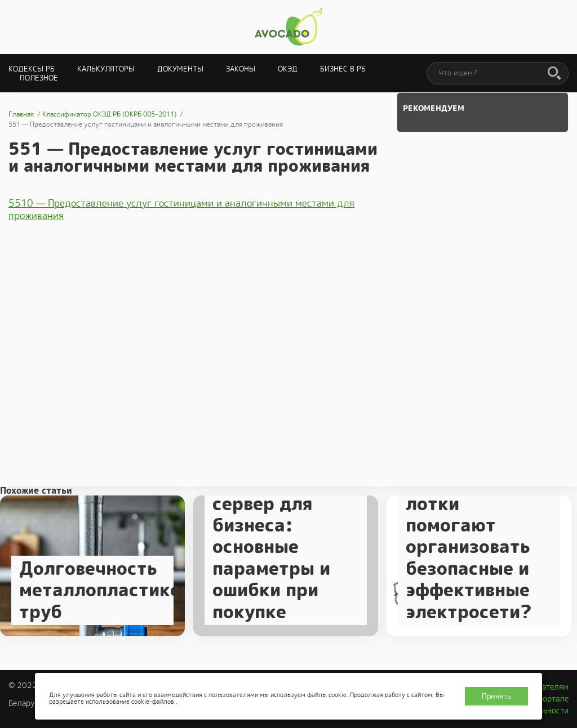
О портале (549, 699)
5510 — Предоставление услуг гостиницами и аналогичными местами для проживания (181, 209)
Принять (496, 696)
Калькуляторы (106, 69)
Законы (241, 69)
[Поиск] (554, 74)
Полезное (39, 78)
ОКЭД (288, 69)
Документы (180, 69)
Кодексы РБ (32, 69)
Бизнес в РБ (343, 69)
